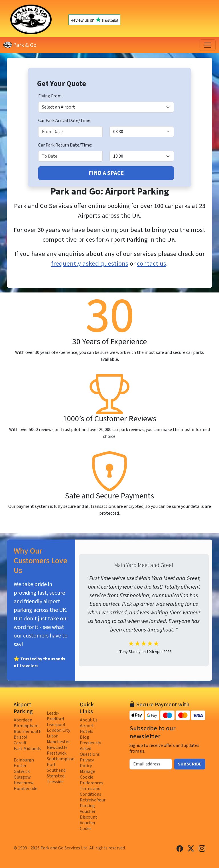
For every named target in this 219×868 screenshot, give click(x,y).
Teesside (55, 782)
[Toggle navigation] (208, 45)
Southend (56, 770)
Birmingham (26, 726)
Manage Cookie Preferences (92, 777)
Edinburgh (24, 760)
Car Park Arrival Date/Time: (65, 121)
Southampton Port (61, 762)
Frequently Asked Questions (90, 749)
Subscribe (190, 764)
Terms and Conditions (91, 791)
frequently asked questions (90, 264)
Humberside (26, 789)
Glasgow (22, 777)
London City (58, 730)
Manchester (58, 742)
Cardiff (20, 743)
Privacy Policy (87, 763)
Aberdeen (23, 720)
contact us (152, 264)
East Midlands (27, 749)
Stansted (56, 776)
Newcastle (57, 747)
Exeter (20, 766)
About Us (89, 720)
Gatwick (22, 771)
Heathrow (24, 783)
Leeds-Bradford (55, 716)
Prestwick (57, 753)
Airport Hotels (87, 729)
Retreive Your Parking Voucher (93, 806)
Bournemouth (28, 731)
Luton (53, 736)
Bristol (21, 737)
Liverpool (56, 725)
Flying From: (50, 96)
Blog (85, 737)
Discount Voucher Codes (89, 823)
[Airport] (106, 107)
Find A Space (106, 173)
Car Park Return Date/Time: (65, 145)
